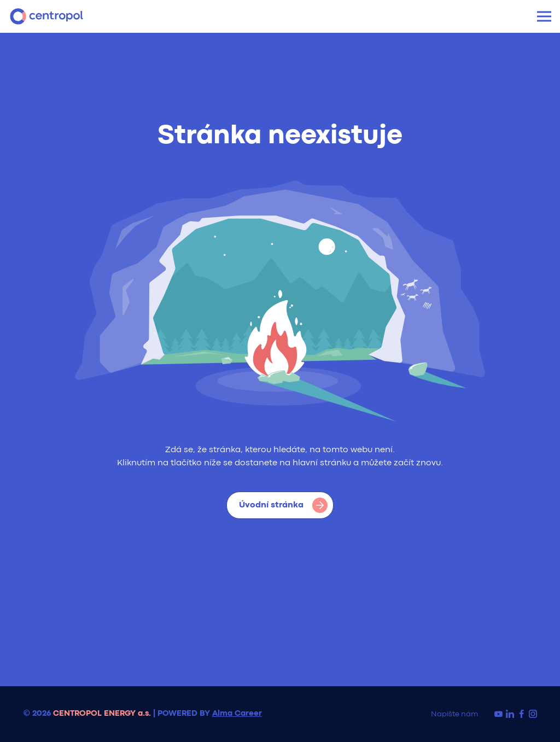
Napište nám (454, 714)
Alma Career (237, 714)
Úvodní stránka (283, 505)
